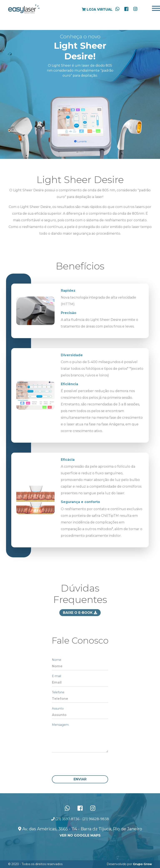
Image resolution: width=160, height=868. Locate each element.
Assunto (58, 709)
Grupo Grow (142, 864)
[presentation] (84, 764)
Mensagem (60, 725)
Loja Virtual (97, 9)
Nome (57, 660)
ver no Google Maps (80, 835)
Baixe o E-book (80, 613)
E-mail (56, 676)
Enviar (80, 779)
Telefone (58, 692)
